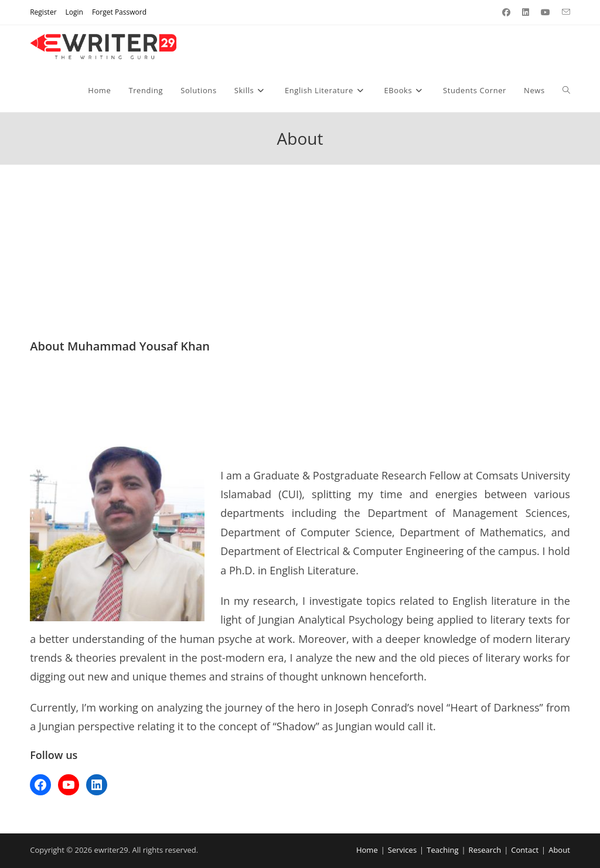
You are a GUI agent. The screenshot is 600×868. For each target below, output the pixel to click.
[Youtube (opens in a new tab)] (546, 12)
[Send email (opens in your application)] (563, 12)
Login (74, 12)
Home (367, 850)
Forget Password (119, 12)
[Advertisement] (300, 251)
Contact (525, 850)
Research (485, 850)
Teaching (442, 850)
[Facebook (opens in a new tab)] (506, 12)
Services (402, 850)
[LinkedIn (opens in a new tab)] (526, 12)
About (559, 850)
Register (43, 12)
